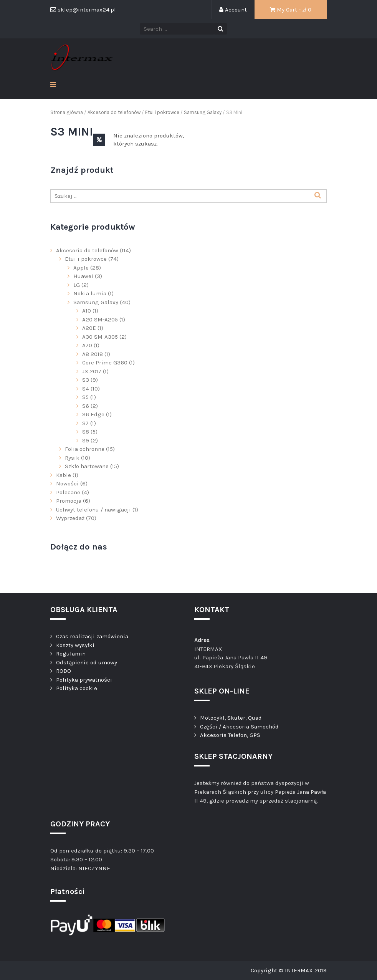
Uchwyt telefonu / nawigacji (93, 510)
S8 (86, 432)
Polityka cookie (77, 688)
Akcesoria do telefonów (114, 112)
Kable (64, 475)
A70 (87, 345)
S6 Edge (93, 414)
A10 (87, 311)
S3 (86, 380)
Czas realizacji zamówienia (92, 636)
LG (77, 285)
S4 (86, 389)
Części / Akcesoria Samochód (239, 727)
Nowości (67, 483)
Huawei (83, 276)
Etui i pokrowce (162, 112)
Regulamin (71, 654)
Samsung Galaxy (203, 112)
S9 (86, 440)
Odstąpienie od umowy (87, 662)
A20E (89, 328)
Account (233, 10)
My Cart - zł (291, 10)
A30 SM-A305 (100, 337)
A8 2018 (93, 354)
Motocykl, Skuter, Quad (231, 718)
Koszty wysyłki (75, 645)
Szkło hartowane (87, 466)
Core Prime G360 (105, 363)
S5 (85, 397)
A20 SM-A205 (100, 319)
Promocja (69, 501)
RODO (64, 671)
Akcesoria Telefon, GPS (230, 735)
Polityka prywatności (84, 680)
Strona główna (67, 112)
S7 (85, 423)
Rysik (72, 458)
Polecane (68, 492)
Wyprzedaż (70, 518)
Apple (81, 268)
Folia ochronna (85, 449)
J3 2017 (92, 371)
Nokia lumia (90, 293)
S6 (86, 406)
